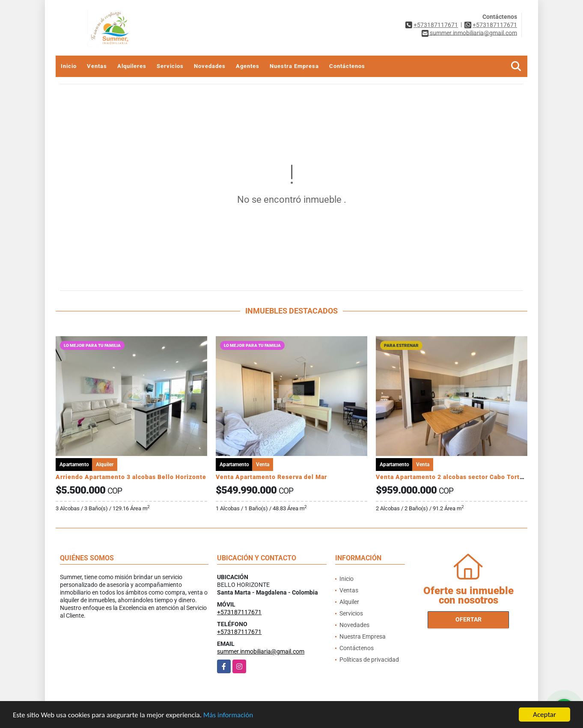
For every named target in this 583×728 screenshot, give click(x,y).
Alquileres (132, 66)
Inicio (69, 66)
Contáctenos (347, 66)
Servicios (170, 66)
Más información (228, 716)
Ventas (97, 66)
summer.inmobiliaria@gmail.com (261, 651)
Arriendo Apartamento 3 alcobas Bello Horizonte (131, 477)
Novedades (210, 66)
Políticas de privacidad (369, 660)
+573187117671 (436, 25)
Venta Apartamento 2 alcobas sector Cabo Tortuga (453, 477)
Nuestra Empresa (294, 66)
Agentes (248, 66)
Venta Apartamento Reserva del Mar (271, 477)
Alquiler (349, 602)
